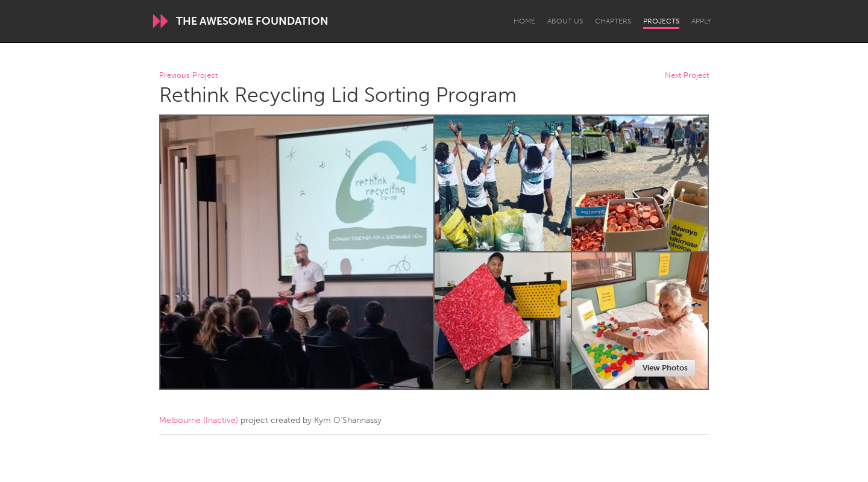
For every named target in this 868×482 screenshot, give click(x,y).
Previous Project (188, 76)
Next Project (687, 76)
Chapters (613, 21)
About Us (565, 21)
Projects (661, 21)
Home (524, 21)
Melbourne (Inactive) (199, 420)
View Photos (665, 368)
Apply (701, 21)
